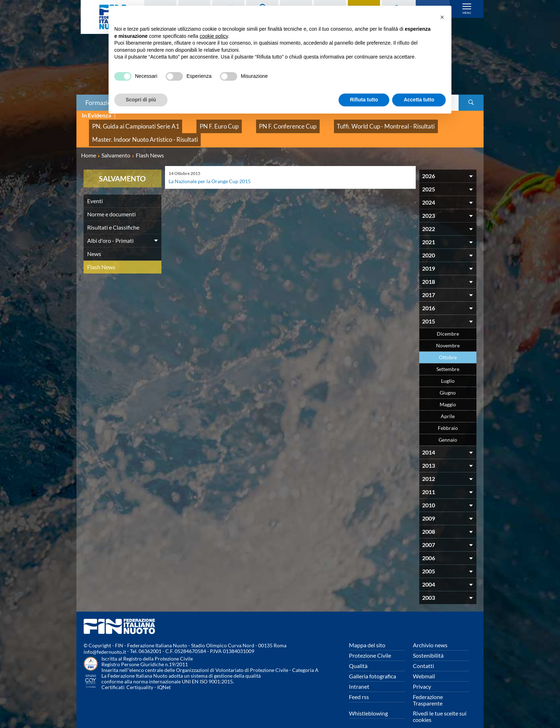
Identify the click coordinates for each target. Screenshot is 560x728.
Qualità (358, 655)
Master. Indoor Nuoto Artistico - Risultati (134, 131)
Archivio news (430, 634)
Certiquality (140, 676)
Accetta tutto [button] (419, 100)
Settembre (448, 358)
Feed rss (359, 686)
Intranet (359, 675)
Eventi (95, 190)
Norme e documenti (111, 203)
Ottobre (448, 346)
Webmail (424, 665)
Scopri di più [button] (141, 100)
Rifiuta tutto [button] (364, 100)
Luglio (448, 370)
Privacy (422, 675)
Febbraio (448, 417)
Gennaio (448, 429)
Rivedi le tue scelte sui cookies (440, 705)
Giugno (448, 381)
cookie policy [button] (214, 36)
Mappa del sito (367, 634)
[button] (442, 17)
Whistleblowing (368, 702)
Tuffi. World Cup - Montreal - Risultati (331, 123)
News (94, 243)
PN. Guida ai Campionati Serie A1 (126, 123)
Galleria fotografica (372, 665)
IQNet (164, 676)
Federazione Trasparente (428, 689)
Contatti (423, 655)
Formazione (102, 102)
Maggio (448, 393)
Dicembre (448, 323)
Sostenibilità (428, 644)
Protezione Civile (370, 644)
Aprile (448, 405)
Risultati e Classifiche (113, 216)
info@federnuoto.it (105, 641)
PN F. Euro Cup (194, 123)
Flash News (101, 256)
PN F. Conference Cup (250, 123)
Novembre (448, 334)
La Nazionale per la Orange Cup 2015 (214, 170)
